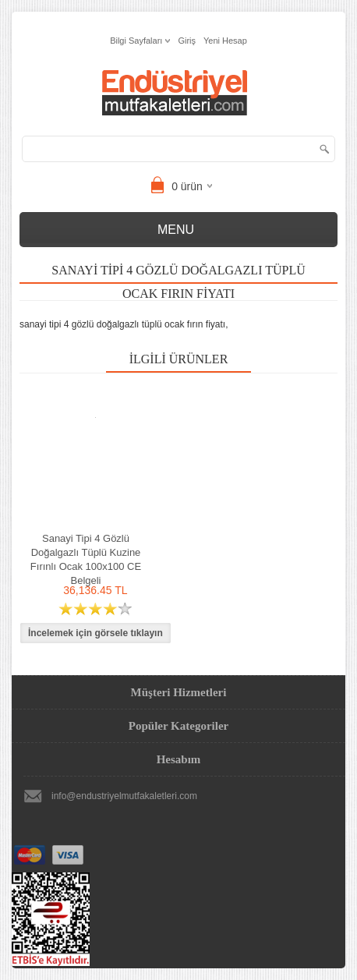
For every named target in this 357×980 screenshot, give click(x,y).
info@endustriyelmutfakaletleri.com (124, 796)
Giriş (187, 41)
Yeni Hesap (225, 41)
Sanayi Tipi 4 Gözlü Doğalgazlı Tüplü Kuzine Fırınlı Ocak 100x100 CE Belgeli (86, 559)
